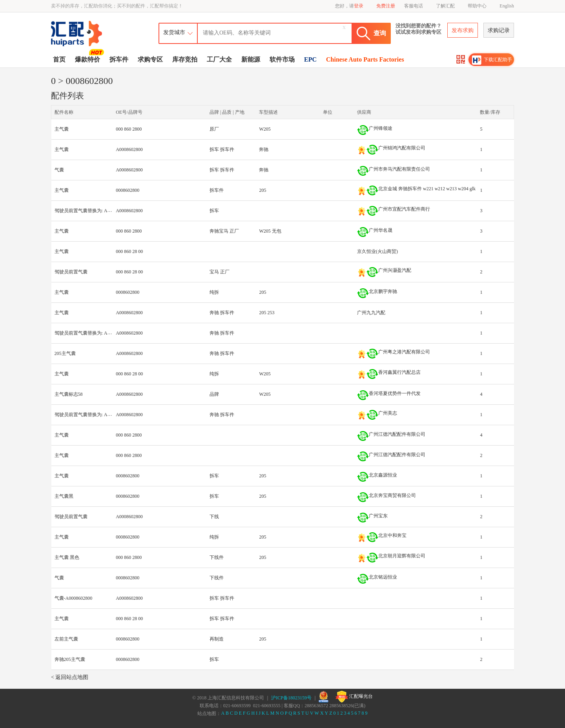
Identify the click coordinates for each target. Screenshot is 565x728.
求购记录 (499, 30)
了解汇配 (445, 6)
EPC (310, 59)
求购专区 (150, 59)
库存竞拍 (185, 59)
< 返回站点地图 (70, 677)
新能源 (251, 59)
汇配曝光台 (354, 697)
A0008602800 (129, 149)
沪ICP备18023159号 (291, 698)
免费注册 (386, 6)
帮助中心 (477, 6)
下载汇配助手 (492, 60)
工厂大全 (219, 59)
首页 (59, 59)
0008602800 (128, 190)
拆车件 (119, 59)
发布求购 (463, 30)
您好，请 (349, 6)
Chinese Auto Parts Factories (365, 59)
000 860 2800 (129, 129)
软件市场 (282, 59)
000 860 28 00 (129, 251)
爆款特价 (88, 59)
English (507, 6)
